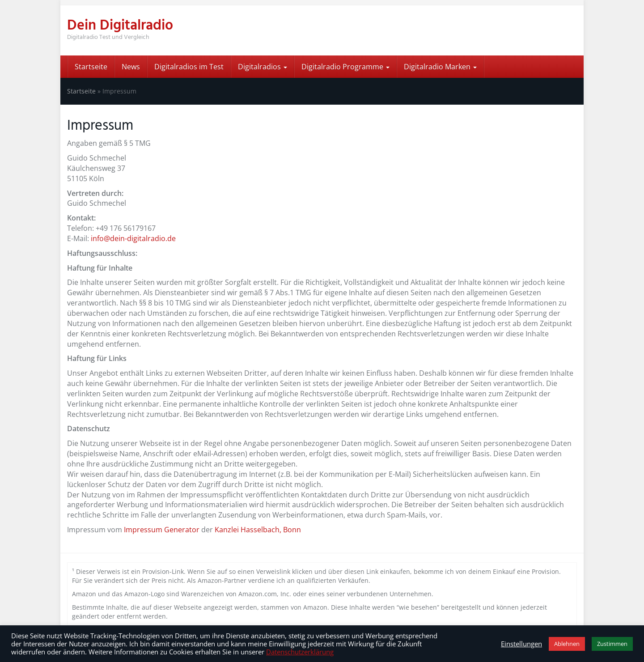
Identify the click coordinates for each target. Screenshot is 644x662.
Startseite (91, 67)
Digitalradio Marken (440, 67)
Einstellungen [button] (521, 644)
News (131, 67)
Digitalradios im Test (189, 67)
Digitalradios (263, 67)
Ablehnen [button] (567, 644)
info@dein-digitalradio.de (133, 238)
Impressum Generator (162, 530)
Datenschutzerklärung (300, 652)
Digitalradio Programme (345, 67)
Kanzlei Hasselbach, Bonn (258, 530)
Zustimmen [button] (612, 644)
